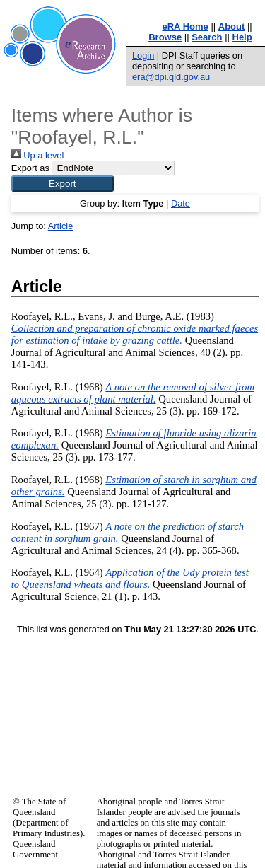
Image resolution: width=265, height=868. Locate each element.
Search (207, 37)
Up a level (37, 155)
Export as (30, 168)
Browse (165, 37)
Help (242, 37)
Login (143, 56)
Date (181, 203)
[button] (63, 184)
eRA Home (185, 27)
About (232, 27)
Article (61, 226)
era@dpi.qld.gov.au (171, 77)
